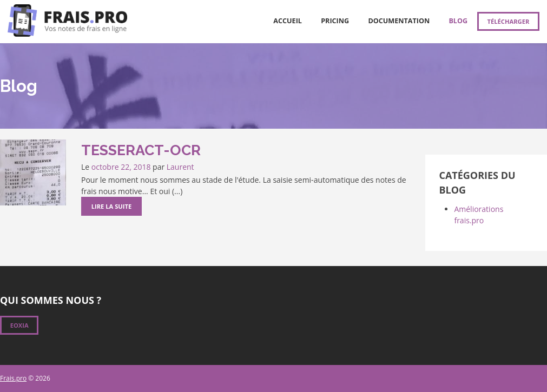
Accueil (288, 21)
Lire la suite (112, 206)
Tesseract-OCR (141, 150)
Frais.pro (13, 378)
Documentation (399, 21)
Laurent (180, 167)
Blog (458, 21)
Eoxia (19, 325)
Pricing (335, 21)
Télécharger (508, 21)
